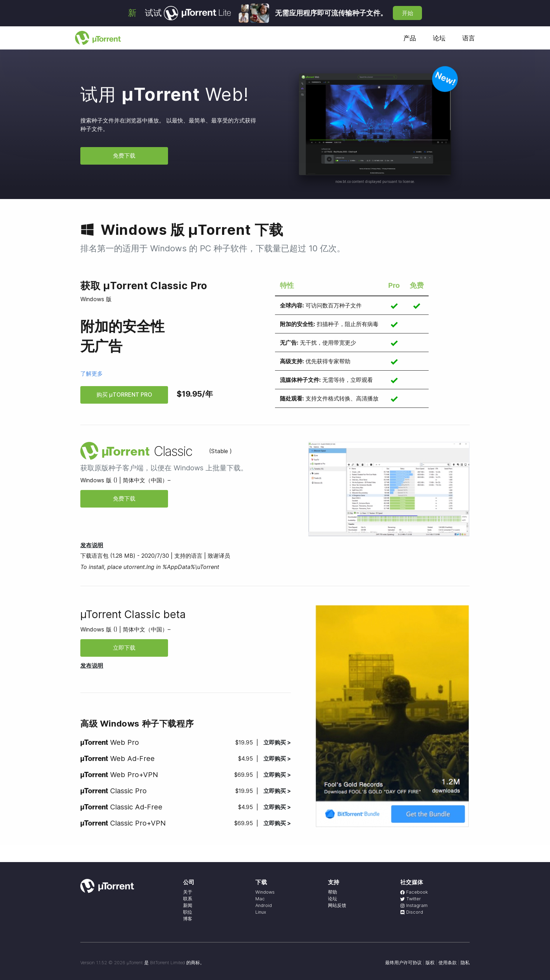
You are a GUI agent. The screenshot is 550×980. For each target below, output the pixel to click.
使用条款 (448, 963)
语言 (469, 38)
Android (264, 905)
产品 (410, 38)
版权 (430, 963)
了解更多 (92, 373)
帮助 (333, 892)
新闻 (188, 905)
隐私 (465, 963)
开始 (408, 13)
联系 (188, 899)
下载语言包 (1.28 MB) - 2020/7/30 (125, 556)
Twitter (411, 899)
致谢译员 (219, 556)
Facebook (414, 892)
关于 (188, 892)
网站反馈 (337, 905)
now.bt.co (343, 181)
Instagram (414, 905)
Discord (412, 912)
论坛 (439, 38)
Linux (261, 912)
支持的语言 (188, 556)
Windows (265, 892)
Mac (260, 899)
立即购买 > (277, 742)
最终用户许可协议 (403, 963)
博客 (188, 919)
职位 (188, 912)
